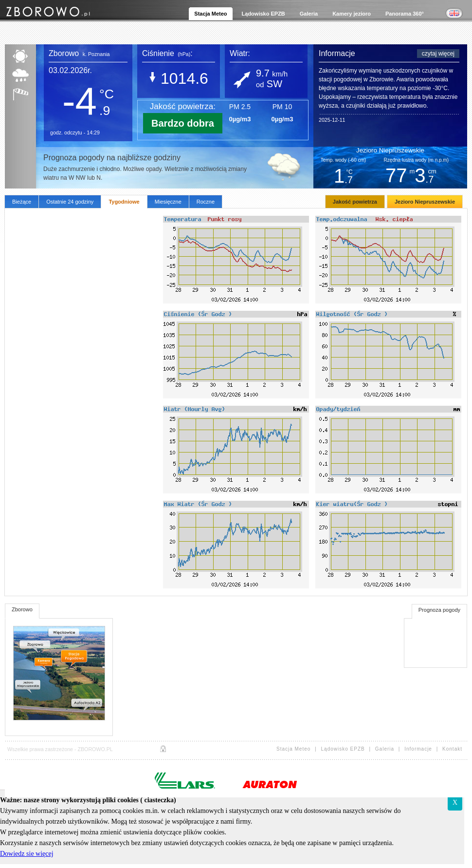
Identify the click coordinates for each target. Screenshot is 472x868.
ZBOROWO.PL (95, 749)
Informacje (422, 749)
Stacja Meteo (299, 749)
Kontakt (452, 749)
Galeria (389, 749)
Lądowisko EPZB (347, 749)
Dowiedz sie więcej (27, 854)
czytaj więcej (438, 54)
